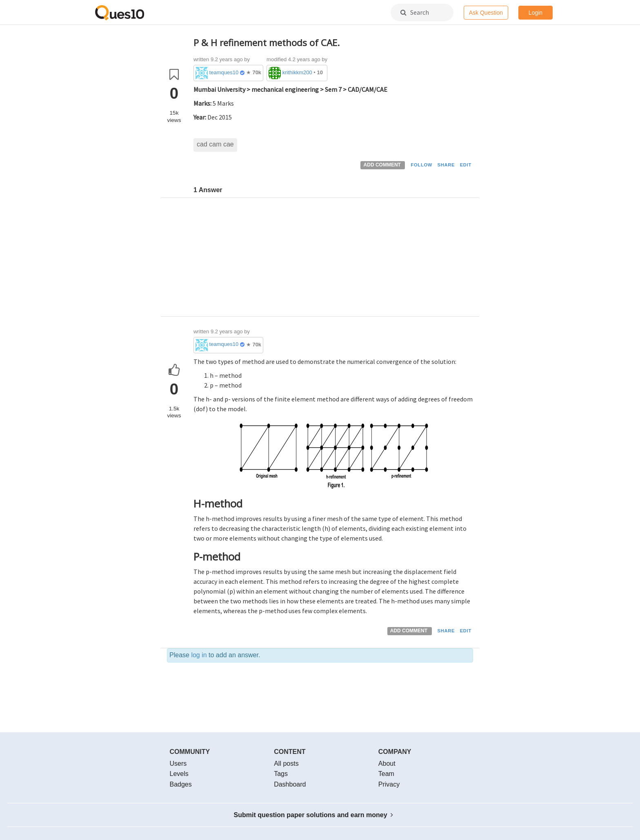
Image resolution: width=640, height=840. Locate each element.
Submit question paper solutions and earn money (314, 815)
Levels (179, 774)
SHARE (446, 165)
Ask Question (486, 13)
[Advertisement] (333, 259)
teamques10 (224, 72)
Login (536, 13)
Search (415, 12)
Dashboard (290, 784)
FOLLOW (421, 165)
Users (178, 764)
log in (199, 655)
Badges (181, 784)
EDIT (466, 165)
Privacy (389, 784)
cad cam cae (215, 144)
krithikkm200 (297, 72)
